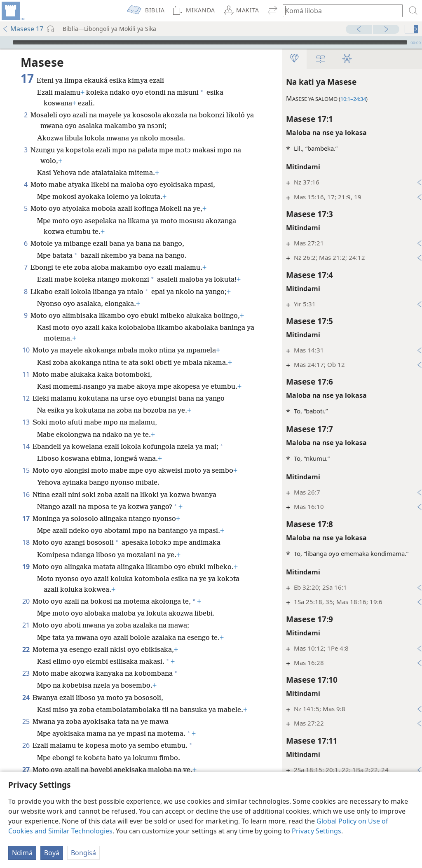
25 (26, 721)
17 (26, 518)
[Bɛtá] (5, 42)
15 (26, 470)
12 (26, 398)
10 (26, 350)
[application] (211, 42)
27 (26, 770)
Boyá (52, 853)
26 (26, 745)
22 (26, 649)
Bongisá (83, 853)
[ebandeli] (12, 11)
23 (26, 673)
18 (26, 542)
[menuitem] (12, 11)
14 (26, 446)
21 (26, 625)
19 (26, 567)
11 (26, 374)
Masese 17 (23, 29)
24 (26, 698)
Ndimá (22, 853)
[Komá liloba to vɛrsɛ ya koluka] (339, 10)
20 (26, 601)
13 (26, 422)
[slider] (210, 42)
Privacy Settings (316, 831)
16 (26, 495)
